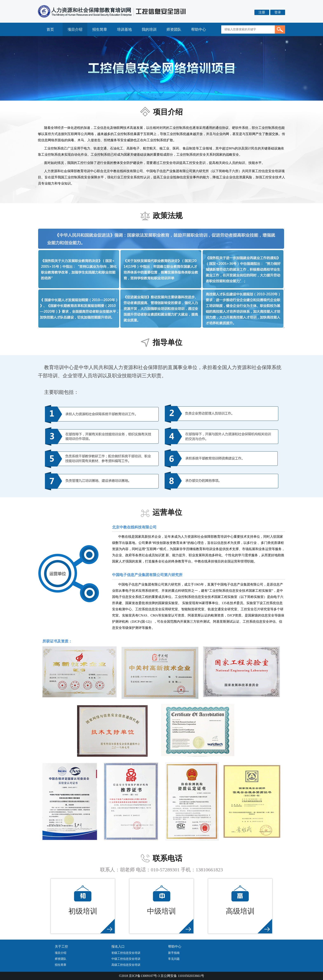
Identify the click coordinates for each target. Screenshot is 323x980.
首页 (50, 29)
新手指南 (174, 953)
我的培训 (149, 29)
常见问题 (174, 959)
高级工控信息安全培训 (126, 965)
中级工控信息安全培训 (126, 959)
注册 (262, 12)
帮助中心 (199, 29)
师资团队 (174, 29)
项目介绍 (75, 29)
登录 (278, 12)
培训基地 (124, 29)
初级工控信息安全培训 (126, 953)
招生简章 (100, 29)
